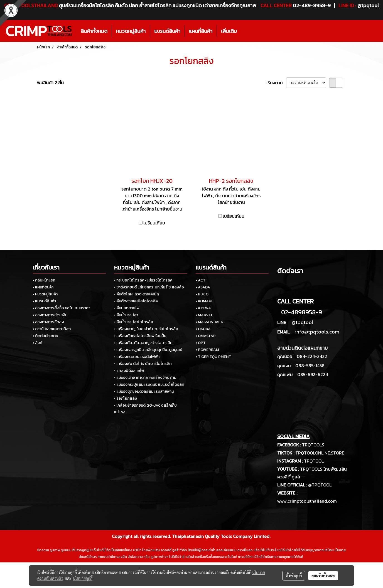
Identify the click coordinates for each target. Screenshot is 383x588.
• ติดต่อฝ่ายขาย (46, 336)
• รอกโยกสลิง (126, 398)
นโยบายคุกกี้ (83, 578)
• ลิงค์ (38, 343)
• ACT (201, 280)
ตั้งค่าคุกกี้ (294, 575)
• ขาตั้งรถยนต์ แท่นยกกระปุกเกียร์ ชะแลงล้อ (149, 287)
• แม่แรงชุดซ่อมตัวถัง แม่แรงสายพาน (144, 391)
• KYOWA (203, 308)
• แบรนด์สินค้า (44, 301)
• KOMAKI (204, 301)
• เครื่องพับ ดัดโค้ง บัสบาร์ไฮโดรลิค (143, 364)
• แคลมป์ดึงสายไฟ (129, 371)
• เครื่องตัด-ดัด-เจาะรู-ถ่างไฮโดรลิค (143, 343)
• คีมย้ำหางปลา (126, 315)
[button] (246, 31)
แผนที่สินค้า (201, 31)
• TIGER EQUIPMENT (213, 357)
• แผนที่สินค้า (43, 287)
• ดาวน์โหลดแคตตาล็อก (52, 329)
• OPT (201, 343)
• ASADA (203, 287)
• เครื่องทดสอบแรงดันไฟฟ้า (137, 357)
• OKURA (203, 329)
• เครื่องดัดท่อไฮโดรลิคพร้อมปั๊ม (140, 336)
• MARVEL (204, 315)
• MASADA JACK (209, 322)
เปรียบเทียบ (154, 223)
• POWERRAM (207, 350)
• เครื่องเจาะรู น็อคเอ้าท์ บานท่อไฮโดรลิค (146, 329)
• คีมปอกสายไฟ (127, 308)
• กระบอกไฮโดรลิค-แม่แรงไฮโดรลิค (143, 280)
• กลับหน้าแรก (44, 280)
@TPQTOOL (320, 485)
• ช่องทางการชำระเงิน (50, 315)
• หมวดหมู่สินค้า (45, 294)
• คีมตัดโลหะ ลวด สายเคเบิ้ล (137, 294)
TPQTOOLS (313, 445)
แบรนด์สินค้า (167, 31)
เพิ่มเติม (229, 31)
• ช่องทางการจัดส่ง (48, 322)
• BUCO (202, 294)
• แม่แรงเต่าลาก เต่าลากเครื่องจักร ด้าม (145, 378)
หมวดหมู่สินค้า (131, 31)
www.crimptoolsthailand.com (307, 501)
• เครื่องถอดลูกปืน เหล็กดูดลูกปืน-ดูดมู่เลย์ (148, 350)
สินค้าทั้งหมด (94, 31)
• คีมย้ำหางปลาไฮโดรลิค (134, 322)
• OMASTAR (206, 336)
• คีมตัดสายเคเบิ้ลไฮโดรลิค (136, 301)
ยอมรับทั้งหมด (323, 575)
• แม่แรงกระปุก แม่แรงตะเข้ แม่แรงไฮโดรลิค (149, 385)
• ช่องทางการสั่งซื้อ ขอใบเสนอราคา (62, 308)
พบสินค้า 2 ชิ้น (50, 83)
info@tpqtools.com (317, 332)
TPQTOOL (314, 461)
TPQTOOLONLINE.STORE (320, 453)
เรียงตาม (276, 83)
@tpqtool (302, 322)
